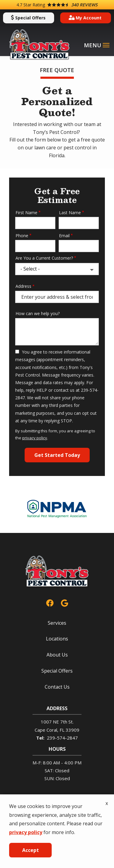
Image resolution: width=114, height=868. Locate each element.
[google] (64, 602)
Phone (22, 236)
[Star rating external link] (57, 5)
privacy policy (35, 438)
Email (64, 236)
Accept (31, 850)
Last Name (70, 213)
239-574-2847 (62, 738)
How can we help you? (38, 313)
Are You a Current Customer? (44, 258)
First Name (26, 213)
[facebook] (50, 602)
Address (23, 286)
